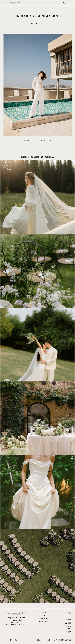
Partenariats (44, 622)
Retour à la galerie (45, 141)
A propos (44, 612)
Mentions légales (64, 640)
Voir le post (28, 141)
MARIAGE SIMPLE (69, 632)
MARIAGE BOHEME (69, 628)
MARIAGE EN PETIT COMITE (68, 619)
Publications (44, 619)
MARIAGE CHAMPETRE (68, 623)
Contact (44, 615)
